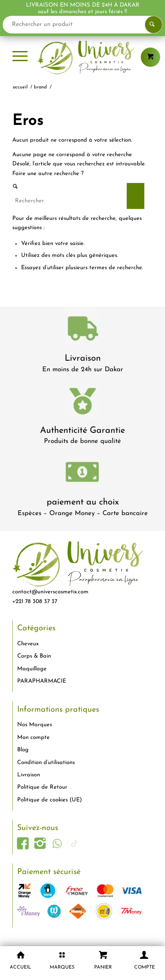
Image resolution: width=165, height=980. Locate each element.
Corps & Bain (34, 656)
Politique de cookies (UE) (49, 800)
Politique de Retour (42, 787)
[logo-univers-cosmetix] (82, 57)
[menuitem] (20, 57)
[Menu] (20, 57)
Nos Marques (35, 725)
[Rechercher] (78, 201)
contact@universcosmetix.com (50, 592)
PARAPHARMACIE (42, 681)
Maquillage (32, 669)
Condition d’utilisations (46, 762)
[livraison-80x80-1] (83, 330)
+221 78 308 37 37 (35, 602)
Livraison (83, 358)
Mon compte (33, 737)
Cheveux (28, 644)
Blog (23, 750)
